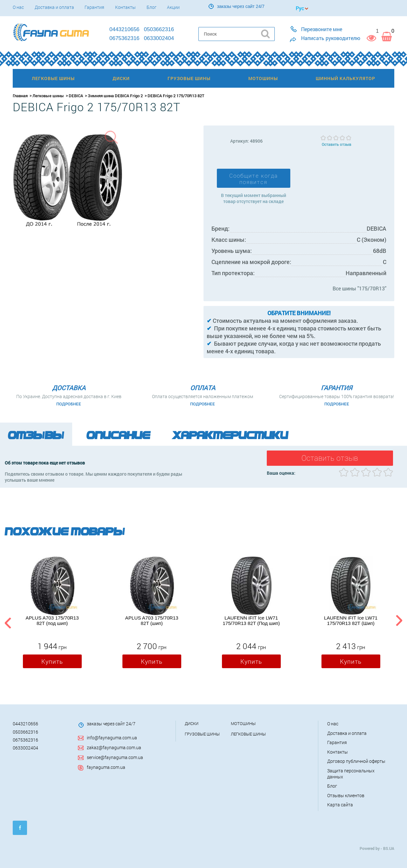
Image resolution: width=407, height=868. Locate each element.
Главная (20, 96)
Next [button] (399, 622)
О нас (18, 7)
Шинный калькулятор (345, 78)
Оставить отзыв (337, 144)
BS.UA (389, 848)
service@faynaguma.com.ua (115, 757)
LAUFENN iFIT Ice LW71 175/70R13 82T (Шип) (351, 620)
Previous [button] (7, 622)
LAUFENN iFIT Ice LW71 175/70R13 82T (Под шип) (251, 620)
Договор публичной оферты (356, 761)
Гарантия (94, 7)
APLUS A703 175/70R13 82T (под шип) (52, 620)
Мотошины (243, 723)
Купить (52, 661)
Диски (192, 723)
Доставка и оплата (54, 7)
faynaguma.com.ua (106, 767)
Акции (173, 7)
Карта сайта (340, 805)
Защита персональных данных (351, 774)
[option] (52, 614)
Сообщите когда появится (254, 179)
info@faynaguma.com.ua (112, 738)
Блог (152, 7)
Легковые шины (48, 96)
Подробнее (69, 404)
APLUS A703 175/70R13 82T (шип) (152, 620)
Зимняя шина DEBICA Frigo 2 (115, 96)
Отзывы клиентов (346, 795)
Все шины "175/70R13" (359, 288)
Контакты (125, 7)
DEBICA (76, 96)
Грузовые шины (202, 734)
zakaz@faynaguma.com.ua (114, 747)
